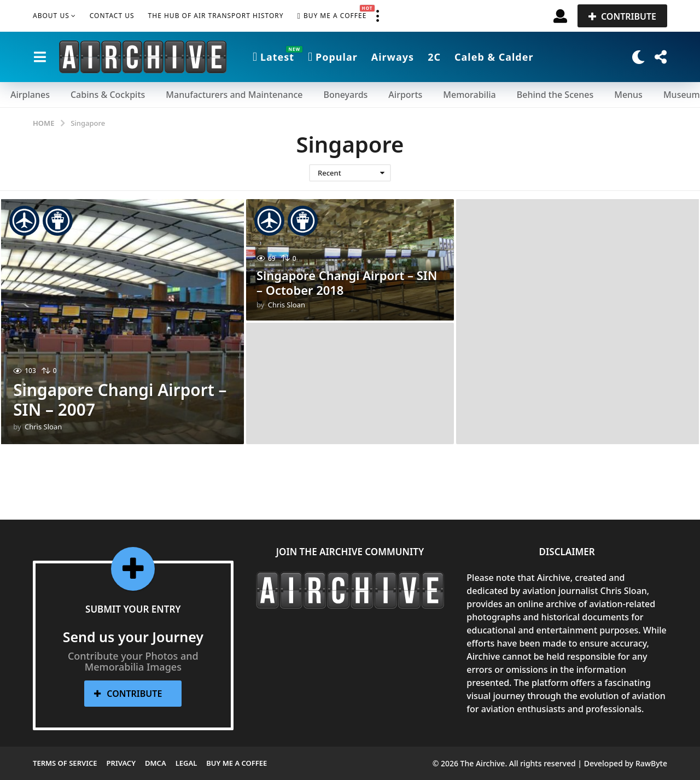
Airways (393, 57)
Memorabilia (469, 95)
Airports (405, 95)
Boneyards (345, 95)
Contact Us (112, 16)
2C (434, 57)
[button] (377, 16)
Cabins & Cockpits (108, 95)
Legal (186, 763)
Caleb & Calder (494, 57)
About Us (51, 16)
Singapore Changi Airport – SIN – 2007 (121, 400)
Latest (273, 57)
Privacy (121, 763)
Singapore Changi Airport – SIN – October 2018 (347, 283)
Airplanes (30, 95)
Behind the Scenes (555, 95)
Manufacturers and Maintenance (234, 95)
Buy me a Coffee (332, 16)
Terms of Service (65, 763)
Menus (628, 95)
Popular (333, 57)
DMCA (156, 763)
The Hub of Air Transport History (216, 16)
